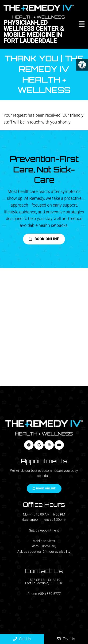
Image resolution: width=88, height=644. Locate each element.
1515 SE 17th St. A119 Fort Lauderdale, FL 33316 (44, 581)
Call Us (22, 639)
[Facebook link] (29, 445)
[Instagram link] (49, 445)
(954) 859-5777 (50, 594)
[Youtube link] (59, 445)
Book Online (44, 239)
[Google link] (39, 445)
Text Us (66, 639)
